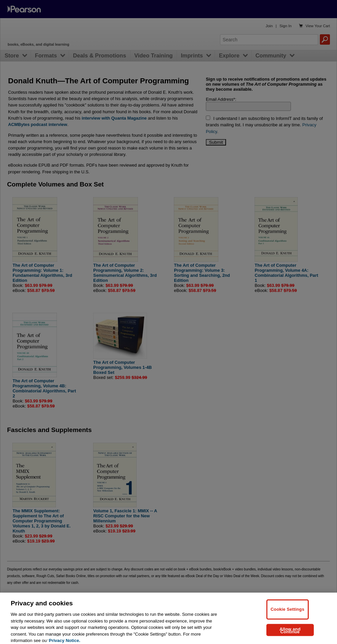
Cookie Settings (288, 614)
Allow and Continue (290, 635)
